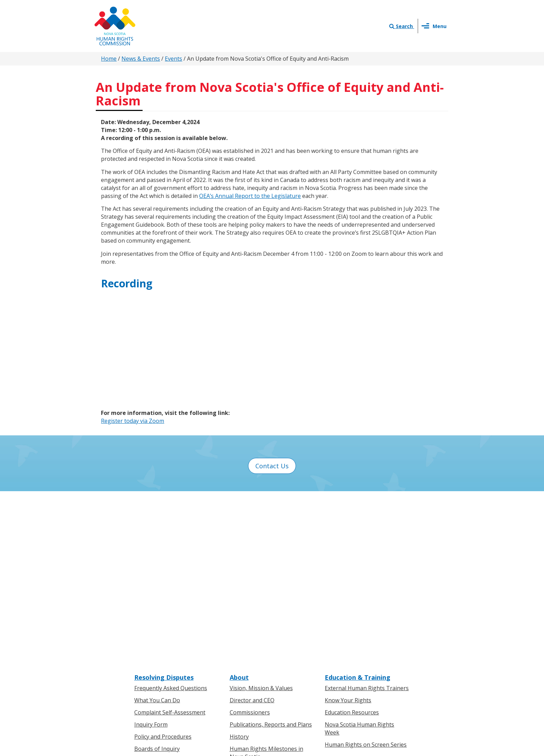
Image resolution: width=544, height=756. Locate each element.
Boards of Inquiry (157, 580)
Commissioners (250, 543)
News (237, 648)
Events (173, 59)
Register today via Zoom (133, 421)
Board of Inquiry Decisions (169, 592)
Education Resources (352, 543)
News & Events (141, 59)
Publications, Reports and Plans (271, 555)
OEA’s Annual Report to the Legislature (250, 196)
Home (109, 59)
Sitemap (353, 683)
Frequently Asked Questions (171, 519)
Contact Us (272, 466)
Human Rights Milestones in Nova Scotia (266, 584)
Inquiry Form (151, 555)
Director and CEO (252, 531)
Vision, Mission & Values (261, 519)
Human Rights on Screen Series (366, 575)
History (239, 567)
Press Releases (249, 636)
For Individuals (153, 636)
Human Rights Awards (258, 600)
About (239, 508)
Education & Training (358, 508)
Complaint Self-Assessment (170, 543)
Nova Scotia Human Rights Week (359, 559)
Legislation (149, 660)
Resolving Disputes (164, 508)
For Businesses (154, 648)
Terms (328, 683)
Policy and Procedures (163, 567)
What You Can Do (157, 531)
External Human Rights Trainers (367, 519)
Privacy (304, 683)
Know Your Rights (348, 531)
